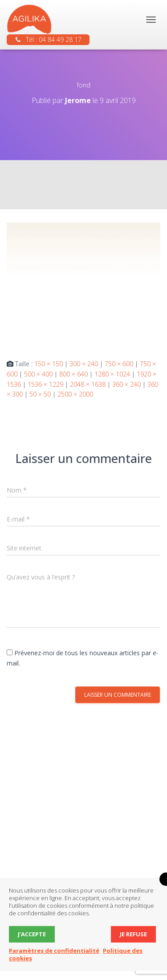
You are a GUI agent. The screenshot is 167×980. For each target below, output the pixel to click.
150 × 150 (49, 364)
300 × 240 (84, 364)
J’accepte (32, 934)
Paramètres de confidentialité (54, 951)
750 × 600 (119, 364)
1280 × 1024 (112, 374)
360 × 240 (126, 384)
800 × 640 (73, 374)
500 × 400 (38, 374)
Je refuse (133, 934)
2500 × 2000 (75, 394)
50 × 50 (40, 394)
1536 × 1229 (45, 384)
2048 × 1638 (88, 384)
